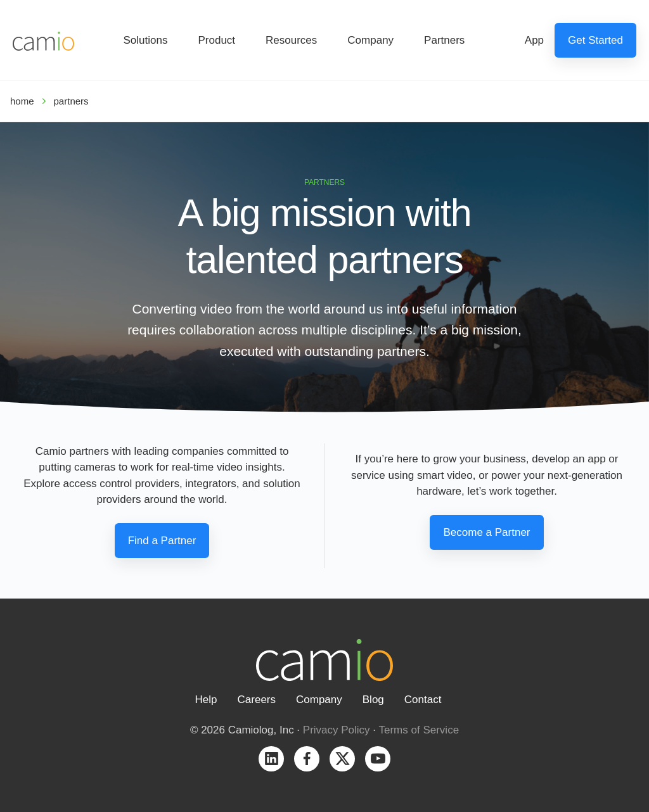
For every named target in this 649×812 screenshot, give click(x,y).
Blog (373, 700)
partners (71, 101)
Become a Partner (486, 532)
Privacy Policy (337, 730)
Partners (444, 40)
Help (206, 700)
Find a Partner (162, 541)
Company (370, 40)
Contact (423, 700)
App (534, 40)
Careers (257, 700)
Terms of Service (419, 730)
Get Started (595, 40)
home (22, 101)
